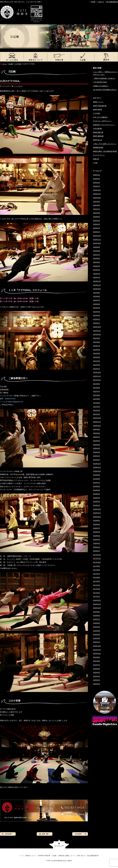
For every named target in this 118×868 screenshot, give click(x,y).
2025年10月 (97, 198)
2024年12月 (97, 236)
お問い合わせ (81, 856)
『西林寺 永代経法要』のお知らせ (104, 78)
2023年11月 (97, 285)
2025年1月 (97, 232)
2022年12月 (97, 327)
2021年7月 (97, 391)
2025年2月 (97, 228)
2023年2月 (97, 319)
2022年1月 (97, 369)
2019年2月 (97, 502)
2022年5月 (97, 353)
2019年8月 (97, 479)
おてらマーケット (99, 155)
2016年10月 (97, 608)
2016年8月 (97, 616)
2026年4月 (97, 175)
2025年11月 (97, 194)
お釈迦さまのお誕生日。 (101, 86)
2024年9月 (97, 247)
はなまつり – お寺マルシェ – (102, 121)
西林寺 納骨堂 (98, 110)
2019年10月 (97, 471)
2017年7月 (97, 574)
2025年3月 (97, 224)
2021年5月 (97, 399)
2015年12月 (97, 646)
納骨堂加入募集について (106, 57)
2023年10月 (97, 289)
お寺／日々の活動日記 (100, 117)
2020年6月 (97, 441)
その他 (95, 163)
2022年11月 (97, 331)
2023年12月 (97, 281)
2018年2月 (97, 547)
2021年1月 (97, 414)
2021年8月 (97, 388)
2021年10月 (97, 380)
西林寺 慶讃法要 (98, 136)
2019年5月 (97, 490)
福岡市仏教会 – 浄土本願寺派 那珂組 (105, 151)
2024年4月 (97, 266)
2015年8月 (97, 661)
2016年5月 (97, 627)
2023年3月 (97, 315)
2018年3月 (97, 543)
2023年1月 (97, 323)
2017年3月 (97, 589)
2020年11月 (97, 422)
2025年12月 (97, 190)
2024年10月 (97, 243)
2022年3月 (97, 361)
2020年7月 (97, 437)
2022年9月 (97, 338)
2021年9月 (97, 384)
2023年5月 (97, 308)
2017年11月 (97, 559)
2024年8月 (97, 251)
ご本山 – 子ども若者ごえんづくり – (105, 144)
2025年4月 (97, 221)
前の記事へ (8, 834)
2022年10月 (97, 334)
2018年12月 (97, 509)
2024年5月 (97, 262)
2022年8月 (97, 342)
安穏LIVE (96, 159)
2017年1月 (97, 597)
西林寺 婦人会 (98, 140)
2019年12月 (97, 464)
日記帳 (93, 2)
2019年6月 (97, 486)
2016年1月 (97, 642)
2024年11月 (97, 240)
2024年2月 (97, 274)
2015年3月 (97, 680)
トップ (12, 57)
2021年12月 (97, 372)
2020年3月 (97, 452)
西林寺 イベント (98, 102)
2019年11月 (97, 467)
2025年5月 (97, 217)
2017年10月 (97, 562)
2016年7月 (97, 619)
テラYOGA (18, 64)
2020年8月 (97, 433)
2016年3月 (97, 635)
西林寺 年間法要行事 (100, 106)
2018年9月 (97, 521)
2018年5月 (97, 536)
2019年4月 (97, 494)
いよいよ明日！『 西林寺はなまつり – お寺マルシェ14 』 (105, 73)
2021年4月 (97, 403)
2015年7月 (97, 665)
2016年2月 (97, 638)
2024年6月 (97, 258)
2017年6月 (97, 578)
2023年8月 (97, 296)
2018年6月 (97, 532)
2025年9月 (97, 202)
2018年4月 (97, 540)
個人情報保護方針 (112, 2)
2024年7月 (97, 255)
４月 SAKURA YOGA (100, 82)
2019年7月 (97, 483)
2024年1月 (97, 277)
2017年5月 (97, 581)
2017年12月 (97, 555)
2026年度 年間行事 (59, 57)
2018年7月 (97, 528)
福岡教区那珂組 (98, 148)
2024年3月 (97, 270)
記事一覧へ (45, 834)
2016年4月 (97, 631)
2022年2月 (97, 365)
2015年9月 (97, 657)
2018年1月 (97, 551)
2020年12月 (97, 418)
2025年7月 (97, 209)
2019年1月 (97, 505)
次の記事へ (80, 834)
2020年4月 (97, 448)
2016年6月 (97, 623)
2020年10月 (97, 426)
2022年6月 (97, 350)
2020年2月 (97, 456)
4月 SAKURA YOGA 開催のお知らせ (105, 90)
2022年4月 (97, 357)
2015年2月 (97, 684)
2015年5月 (97, 673)
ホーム (5, 64)
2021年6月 (97, 395)
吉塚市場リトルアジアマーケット (104, 125)
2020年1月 (97, 460)
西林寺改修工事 (98, 132)
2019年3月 (97, 498)
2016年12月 (97, 600)
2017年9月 (97, 566)
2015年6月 (97, 669)
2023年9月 (97, 293)
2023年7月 (97, 300)
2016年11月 (97, 604)
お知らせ (101, 2)
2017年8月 (97, 570)
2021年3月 (97, 407)
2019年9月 (97, 475)
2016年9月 (97, 612)
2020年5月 (97, 445)
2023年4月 (97, 312)
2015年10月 (97, 654)
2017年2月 (97, 593)
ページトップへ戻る (59, 844)
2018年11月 (97, 513)
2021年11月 (97, 376)
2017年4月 (97, 585)
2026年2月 (97, 183)
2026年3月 (97, 179)
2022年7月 (97, 346)
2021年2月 (97, 410)
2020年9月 (97, 429)
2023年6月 (97, 304)
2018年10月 (97, 517)
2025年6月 (97, 213)
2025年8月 (97, 205)
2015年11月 (97, 650)
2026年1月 (97, 186)
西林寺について (35, 57)
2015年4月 (97, 676)
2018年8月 (97, 524)
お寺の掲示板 (97, 129)
